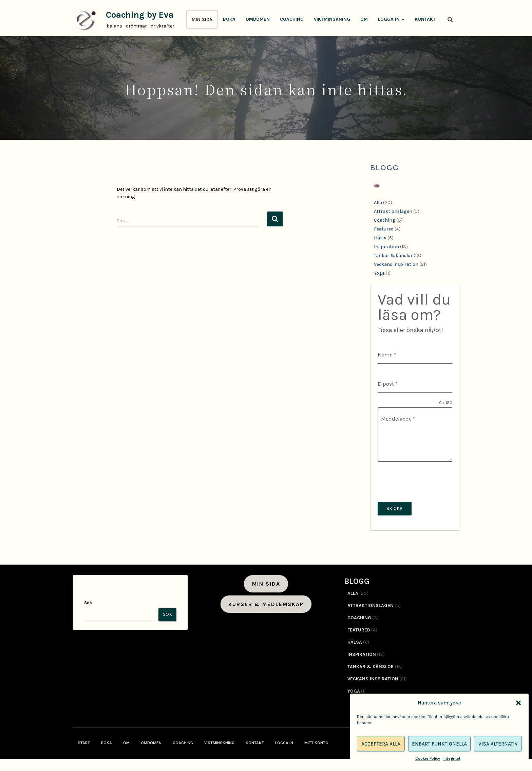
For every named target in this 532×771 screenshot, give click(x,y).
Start (84, 741)
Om (364, 19)
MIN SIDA (202, 20)
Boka (229, 19)
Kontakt (425, 19)
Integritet (452, 758)
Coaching (292, 19)
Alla (378, 203)
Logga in (391, 19)
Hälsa (380, 238)
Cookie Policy (428, 758)
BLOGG (385, 168)
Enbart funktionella (439, 744)
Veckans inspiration (396, 264)
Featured (384, 229)
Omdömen (258, 19)
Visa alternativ (498, 744)
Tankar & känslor (393, 255)
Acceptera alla (381, 744)
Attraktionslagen (393, 211)
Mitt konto (316, 741)
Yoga (379, 273)
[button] (518, 703)
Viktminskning (332, 19)
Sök (88, 601)
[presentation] (415, 482)
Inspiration (386, 247)
